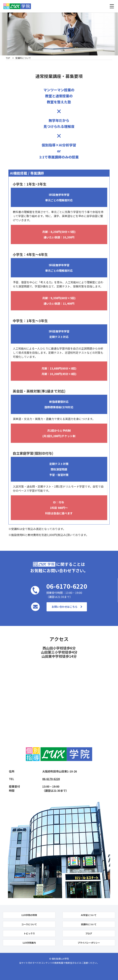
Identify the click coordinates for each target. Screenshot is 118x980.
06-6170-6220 (51, 779)
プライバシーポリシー (89, 943)
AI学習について (89, 915)
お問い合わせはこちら (65, 607)
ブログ (89, 933)
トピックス (29, 933)
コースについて (29, 924)
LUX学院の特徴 (29, 915)
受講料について (89, 924)
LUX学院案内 (29, 943)
